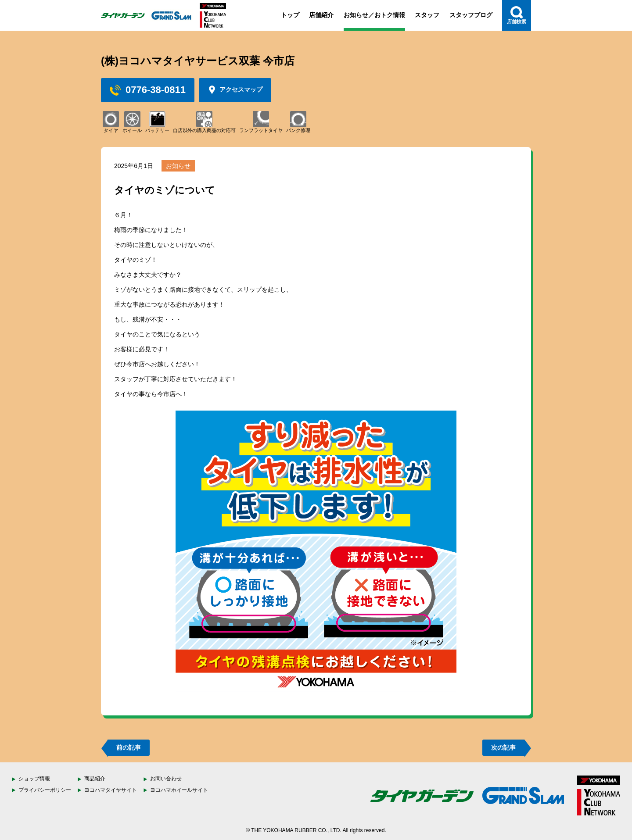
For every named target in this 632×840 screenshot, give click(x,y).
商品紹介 (95, 779)
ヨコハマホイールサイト (179, 790)
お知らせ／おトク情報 (374, 15)
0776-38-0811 (148, 90)
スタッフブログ (471, 15)
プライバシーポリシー (45, 790)
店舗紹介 (321, 15)
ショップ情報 (34, 779)
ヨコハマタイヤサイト (111, 790)
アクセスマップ (235, 90)
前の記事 (129, 747)
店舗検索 (517, 15)
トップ (290, 15)
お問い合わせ (166, 779)
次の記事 (503, 747)
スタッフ (427, 15)
